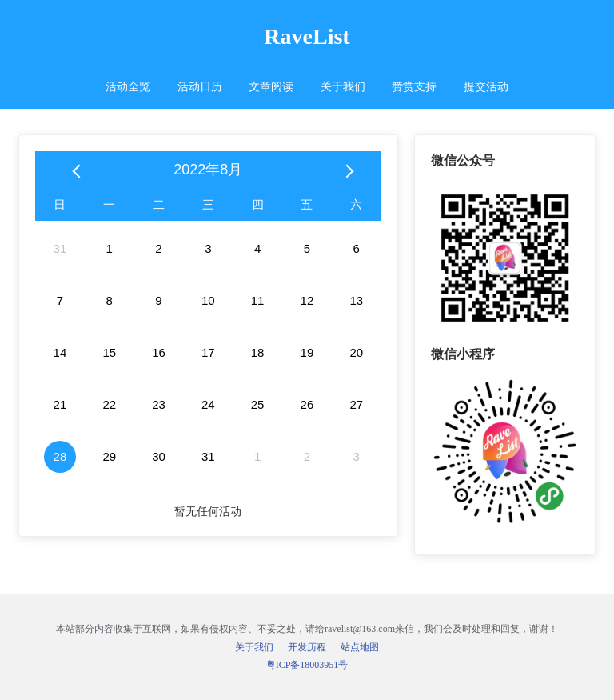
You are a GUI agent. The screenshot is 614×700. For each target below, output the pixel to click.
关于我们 (343, 87)
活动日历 (200, 87)
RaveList (307, 36)
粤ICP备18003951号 (307, 665)
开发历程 (307, 647)
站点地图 (360, 647)
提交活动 (486, 87)
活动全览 (128, 87)
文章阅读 (271, 87)
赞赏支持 (414, 87)
